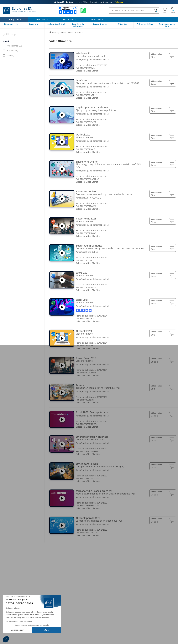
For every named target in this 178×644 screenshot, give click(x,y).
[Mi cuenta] (173, 10)
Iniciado (12, 51)
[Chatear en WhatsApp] (83, 10)
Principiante (14, 46)
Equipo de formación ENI (97, 60)
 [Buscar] (156, 11)
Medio (11, 55)
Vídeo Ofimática (93, 71)
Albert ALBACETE (93, 198)
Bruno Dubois (92, 252)
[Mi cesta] (165, 10)
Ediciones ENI (19, 10)
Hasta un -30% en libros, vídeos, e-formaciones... (89, 2)
